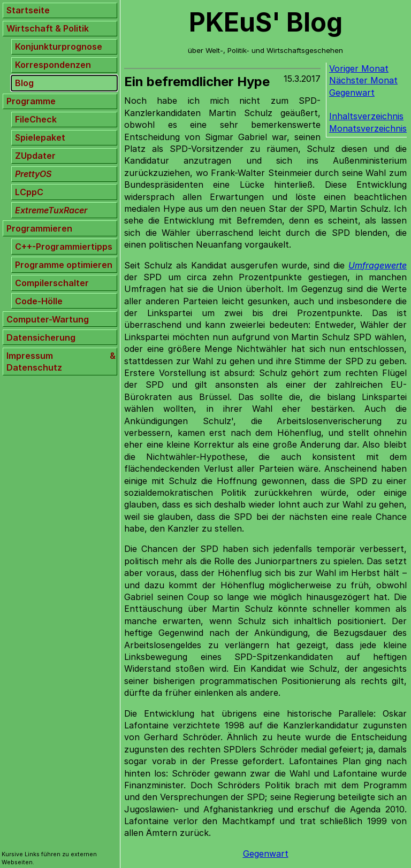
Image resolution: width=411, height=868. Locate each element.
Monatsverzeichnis (368, 128)
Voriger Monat (359, 68)
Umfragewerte (378, 265)
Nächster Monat (363, 80)
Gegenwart (352, 93)
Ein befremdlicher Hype (197, 82)
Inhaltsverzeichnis (366, 116)
